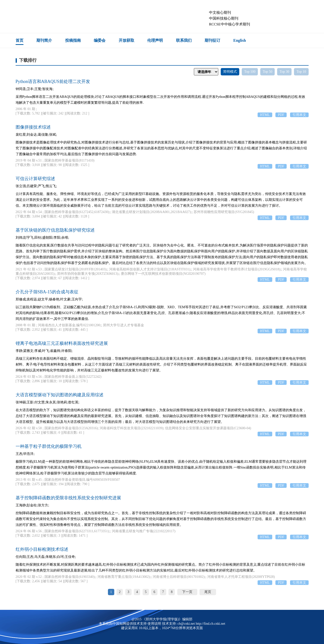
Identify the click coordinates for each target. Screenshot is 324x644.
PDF (281, 115)
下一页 (187, 592)
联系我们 (184, 40)
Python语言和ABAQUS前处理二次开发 (53, 82)
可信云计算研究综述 (35, 179)
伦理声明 (155, 40)
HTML (265, 115)
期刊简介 (44, 40)
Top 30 (284, 72)
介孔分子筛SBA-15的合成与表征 (47, 292)
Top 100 (250, 72)
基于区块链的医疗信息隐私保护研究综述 (55, 230)
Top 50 (267, 72)
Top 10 (301, 72)
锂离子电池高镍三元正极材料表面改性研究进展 (62, 343)
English (240, 40)
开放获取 (126, 40)
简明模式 (230, 72)
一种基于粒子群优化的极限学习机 (49, 446)
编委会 (100, 40)
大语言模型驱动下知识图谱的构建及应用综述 (60, 395)
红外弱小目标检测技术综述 (42, 549)
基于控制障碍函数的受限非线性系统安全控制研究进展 (68, 498)
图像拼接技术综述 (33, 127)
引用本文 (299, 115)
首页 (20, 40)
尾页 (208, 592)
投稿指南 (73, 40)
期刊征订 (212, 40)
